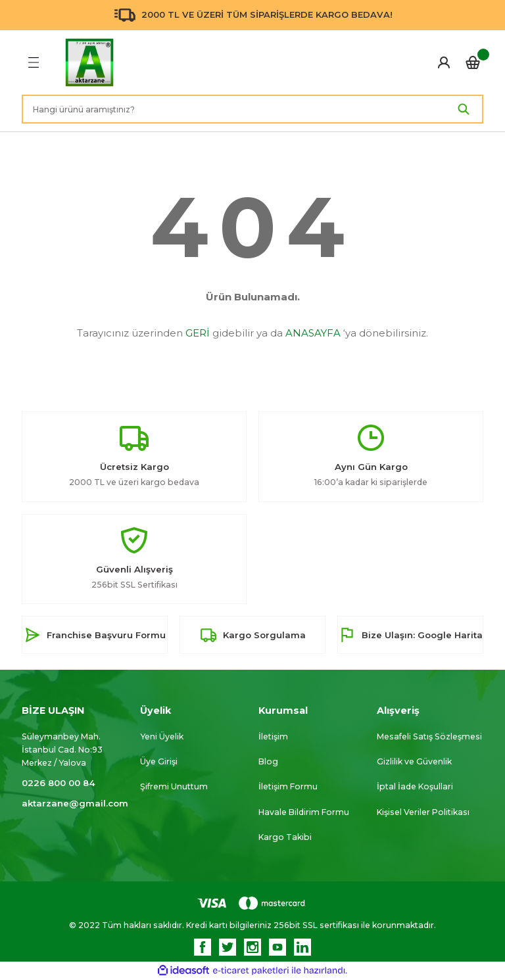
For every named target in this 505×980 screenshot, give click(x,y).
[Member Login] (444, 62)
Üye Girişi (159, 761)
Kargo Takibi (285, 837)
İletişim (273, 736)
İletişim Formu (288, 786)
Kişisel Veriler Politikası (423, 812)
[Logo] (89, 62)
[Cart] (473, 62)
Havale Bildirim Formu (304, 812)
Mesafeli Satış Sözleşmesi (429, 736)
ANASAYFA (313, 333)
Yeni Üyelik (162, 736)
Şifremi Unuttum (174, 786)
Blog (268, 761)
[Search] (252, 109)
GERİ (198, 333)
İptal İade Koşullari (415, 786)
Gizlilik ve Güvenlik (414, 761)
